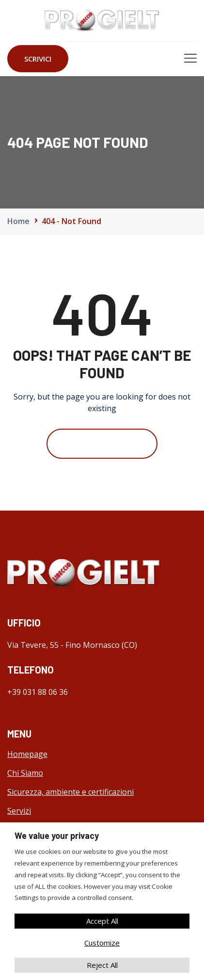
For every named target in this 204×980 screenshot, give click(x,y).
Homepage (27, 754)
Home (18, 221)
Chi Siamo (25, 773)
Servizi (19, 811)
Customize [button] (102, 943)
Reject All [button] (102, 965)
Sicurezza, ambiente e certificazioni (71, 792)
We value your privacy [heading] (57, 835)
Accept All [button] (102, 921)
